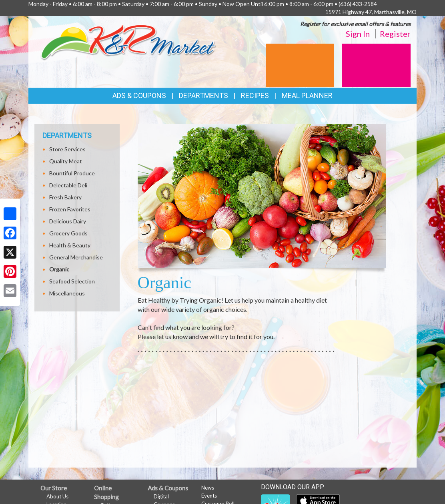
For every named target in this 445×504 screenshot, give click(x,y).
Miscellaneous (67, 293)
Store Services (67, 149)
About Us (57, 496)
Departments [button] (203, 95)
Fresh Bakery (65, 197)
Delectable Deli (68, 185)
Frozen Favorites (70, 209)
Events (209, 496)
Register (395, 34)
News (208, 488)
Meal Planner (307, 95)
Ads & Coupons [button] (139, 95)
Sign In (358, 34)
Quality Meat (66, 161)
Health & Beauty (70, 245)
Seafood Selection (72, 281)
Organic (59, 269)
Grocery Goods (68, 233)
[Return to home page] (128, 42)
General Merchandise (76, 257)
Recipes (255, 95)
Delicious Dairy (68, 221)
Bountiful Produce (72, 173)
